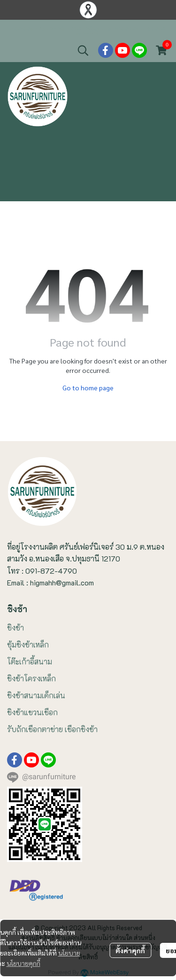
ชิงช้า (15, 628)
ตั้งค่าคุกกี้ (130, 950)
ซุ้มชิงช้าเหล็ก (28, 644)
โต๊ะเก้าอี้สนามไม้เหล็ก (67, 29)
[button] (83, 50)
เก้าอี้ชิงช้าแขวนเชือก (99, 29)
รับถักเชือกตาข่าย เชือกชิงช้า (52, 729)
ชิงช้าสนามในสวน (36, 29)
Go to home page (88, 387)
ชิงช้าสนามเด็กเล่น (36, 695)
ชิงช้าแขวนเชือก (32, 712)
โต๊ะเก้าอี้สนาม (30, 661)
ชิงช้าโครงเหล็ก (31, 678)
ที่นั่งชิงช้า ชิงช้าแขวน (130, 29)
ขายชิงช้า (16, 29)
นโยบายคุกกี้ (23, 963)
